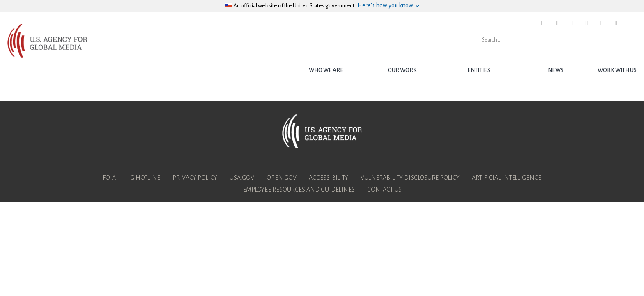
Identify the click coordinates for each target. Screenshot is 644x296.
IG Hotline (144, 178)
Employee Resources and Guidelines (299, 190)
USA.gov (242, 178)
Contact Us (384, 190)
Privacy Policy (195, 178)
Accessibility (329, 178)
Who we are (326, 70)
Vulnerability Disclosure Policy (410, 178)
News (556, 70)
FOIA (109, 178)
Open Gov (282, 178)
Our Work (402, 70)
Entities (479, 70)
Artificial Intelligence (507, 178)
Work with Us (617, 70)
